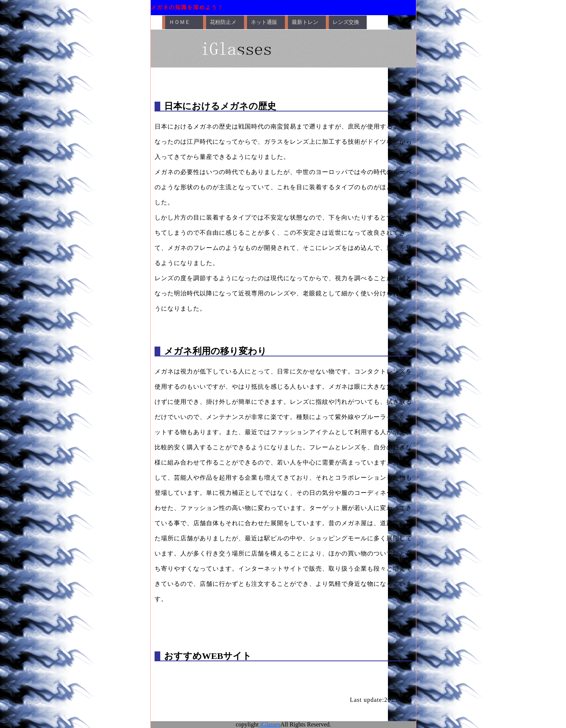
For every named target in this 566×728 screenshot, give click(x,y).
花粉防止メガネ (223, 24)
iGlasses (270, 724)
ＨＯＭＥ (180, 22)
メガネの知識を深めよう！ (187, 7)
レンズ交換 (346, 22)
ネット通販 (264, 22)
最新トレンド (305, 24)
